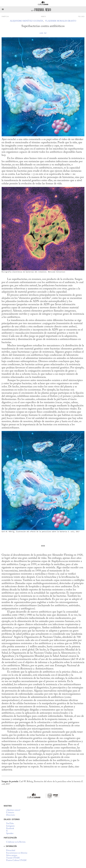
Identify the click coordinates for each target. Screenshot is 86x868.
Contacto (10, 813)
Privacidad (11, 851)
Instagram (10, 826)
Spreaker (10, 833)
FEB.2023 (81, 16)
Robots (43, 16)
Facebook (10, 829)
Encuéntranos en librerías (17, 853)
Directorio (11, 815)
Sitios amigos (12, 856)
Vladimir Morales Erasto (61, 21)
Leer (43, 33)
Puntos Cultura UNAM (16, 860)
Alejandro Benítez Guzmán (26, 21)
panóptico (5, 16)
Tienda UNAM (13, 858)
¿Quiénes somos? (13, 810)
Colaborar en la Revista (16, 842)
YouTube (10, 824)
